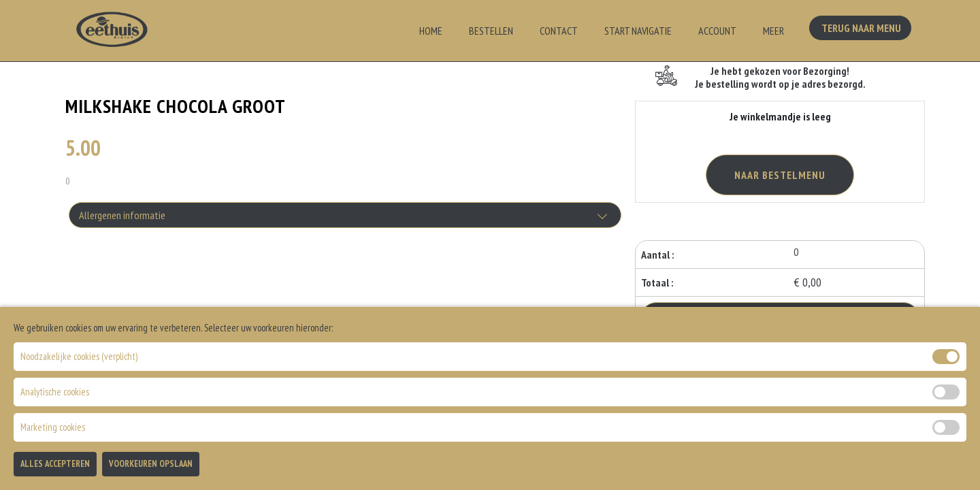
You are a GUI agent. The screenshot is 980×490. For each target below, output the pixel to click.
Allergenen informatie (122, 215)
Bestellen (491, 31)
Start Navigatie (638, 31)
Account (717, 31)
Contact (559, 31)
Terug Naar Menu (863, 29)
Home (431, 31)
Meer (773, 31)
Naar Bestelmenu (780, 175)
